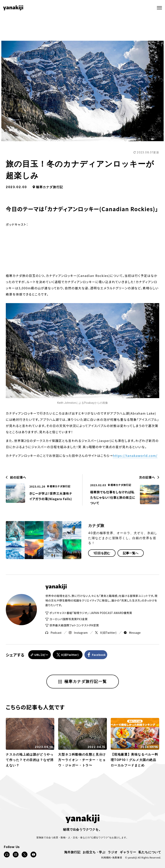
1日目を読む (102, 553)
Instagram (78, 633)
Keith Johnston (67, 403)
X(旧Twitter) (106, 633)
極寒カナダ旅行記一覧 (83, 681)
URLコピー (41, 654)
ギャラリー (128, 851)
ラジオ (113, 851)
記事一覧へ (131, 553)
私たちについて (150, 851)
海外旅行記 (72, 851)
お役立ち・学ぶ (94, 851)
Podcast (54, 633)
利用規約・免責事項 (112, 857)
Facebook (101, 654)
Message (132, 633)
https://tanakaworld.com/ (135, 456)
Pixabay (89, 403)
